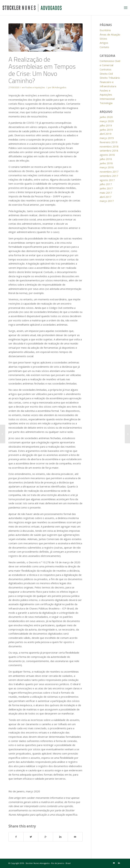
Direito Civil (106, 74)
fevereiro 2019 (109, 142)
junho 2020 (106, 117)
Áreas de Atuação (110, 34)
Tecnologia (106, 103)
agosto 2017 (107, 180)
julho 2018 (106, 159)
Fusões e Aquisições (35, 87)
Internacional (107, 99)
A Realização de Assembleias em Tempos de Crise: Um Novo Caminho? (42, 70)
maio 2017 (106, 193)
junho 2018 (106, 163)
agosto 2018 (107, 155)
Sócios (103, 39)
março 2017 (107, 201)
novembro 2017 (109, 172)
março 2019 (107, 138)
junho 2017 (106, 188)
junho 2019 (106, 130)
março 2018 (107, 167)
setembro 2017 (109, 176)
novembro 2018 (109, 146)
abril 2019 (106, 134)
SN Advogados (59, 87)
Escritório (105, 30)
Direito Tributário (110, 78)
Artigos (104, 43)
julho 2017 (106, 184)
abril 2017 (106, 197)
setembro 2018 (109, 150)
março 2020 (107, 121)
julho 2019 (106, 125)
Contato (104, 47)
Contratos (106, 69)
